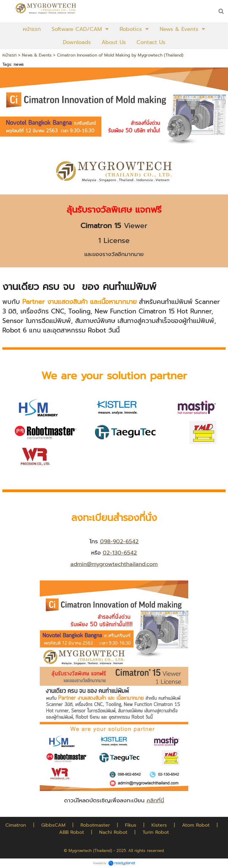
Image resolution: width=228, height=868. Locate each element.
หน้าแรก (9, 55)
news (19, 64)
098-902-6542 (119, 541)
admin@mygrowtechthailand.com (114, 564)
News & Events (37, 55)
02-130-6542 (120, 553)
